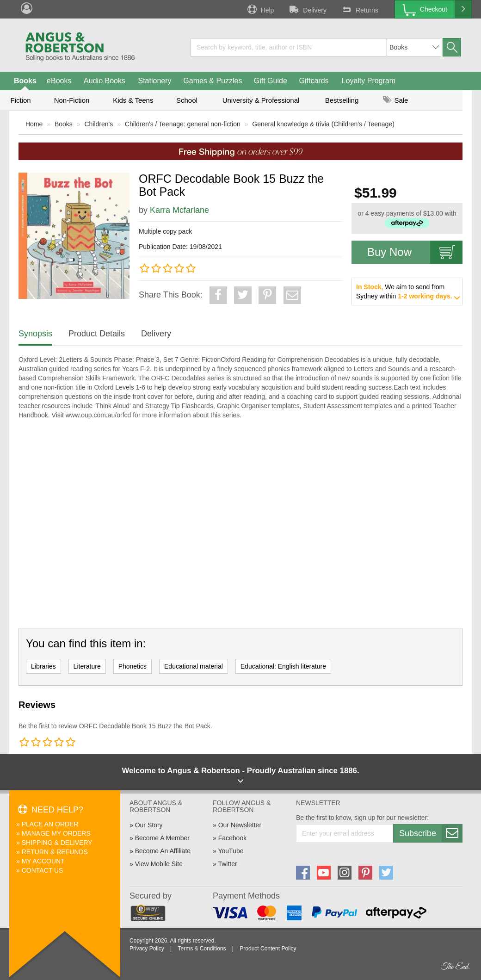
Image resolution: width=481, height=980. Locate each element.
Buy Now (415, 252)
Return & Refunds (55, 852)
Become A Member (162, 838)
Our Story (149, 825)
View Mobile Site (159, 864)
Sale (395, 100)
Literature (87, 666)
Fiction (20, 100)
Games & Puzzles (213, 81)
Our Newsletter (240, 825)
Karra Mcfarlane (179, 210)
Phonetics (133, 666)
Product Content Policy (268, 949)
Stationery (154, 81)
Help (260, 9)
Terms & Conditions (202, 949)
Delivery (307, 9)
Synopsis (35, 334)
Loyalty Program (369, 81)
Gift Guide (271, 81)
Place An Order (50, 824)
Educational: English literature (283, 666)
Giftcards (314, 81)
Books (25, 81)
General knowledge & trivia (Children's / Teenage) (323, 124)
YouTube (231, 851)
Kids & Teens (133, 100)
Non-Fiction (72, 100)
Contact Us (43, 870)
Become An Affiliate (163, 851)
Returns (359, 9)
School (187, 100)
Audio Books (105, 81)
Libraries (43, 666)
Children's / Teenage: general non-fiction (183, 124)
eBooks (59, 81)
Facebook (232, 838)
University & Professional (261, 100)
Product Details (97, 334)
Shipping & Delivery (57, 843)
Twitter (227, 864)
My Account (43, 861)
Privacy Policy (147, 949)
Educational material (194, 666)
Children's (99, 124)
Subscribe (431, 833)
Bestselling (342, 100)
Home (34, 124)
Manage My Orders (56, 833)
